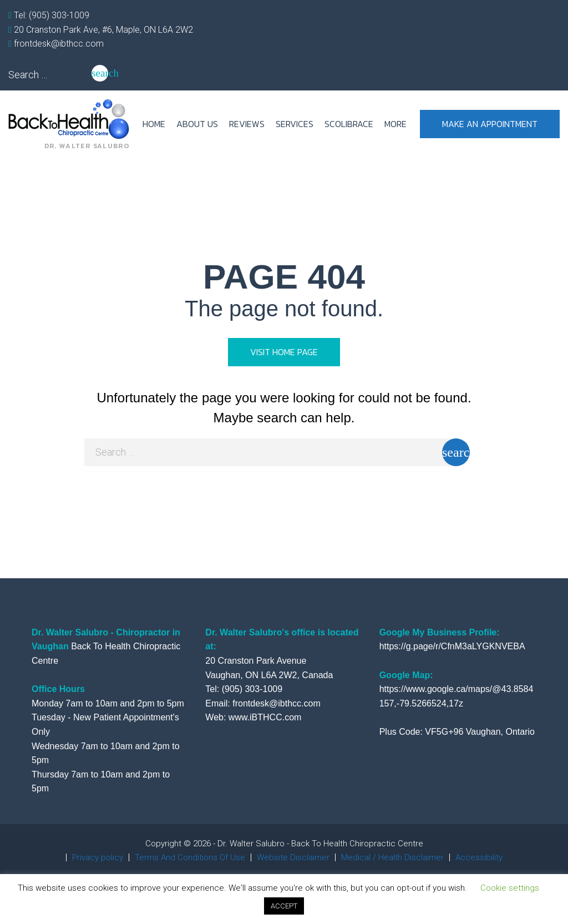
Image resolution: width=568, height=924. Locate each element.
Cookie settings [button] (510, 888)
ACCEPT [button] (284, 906)
